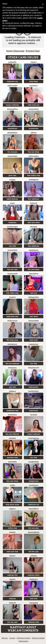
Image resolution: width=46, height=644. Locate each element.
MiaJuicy (12, 391)
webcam (12, 599)
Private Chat (33, 51)
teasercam (34, 411)
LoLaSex (34, 62)
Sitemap (5, 638)
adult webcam (12, 199)
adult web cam (12, 316)
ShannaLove (34, 274)
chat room (34, 340)
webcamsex (34, 387)
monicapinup (34, 438)
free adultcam (34, 199)
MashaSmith (12, 274)
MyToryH (12, 603)
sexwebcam (12, 128)
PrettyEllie (12, 62)
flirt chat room (12, 340)
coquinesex (34, 344)
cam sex (34, 293)
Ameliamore (12, 344)
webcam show (34, 575)
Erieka (12, 485)
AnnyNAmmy (34, 109)
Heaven (12, 579)
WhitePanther (34, 297)
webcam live (12, 575)
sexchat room (12, 458)
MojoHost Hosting (23, 638)
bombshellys (34, 391)
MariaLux (12, 438)
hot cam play (34, 528)
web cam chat (12, 552)
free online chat (34, 175)
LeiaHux (12, 556)
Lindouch (34, 203)
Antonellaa (12, 462)
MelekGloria (34, 180)
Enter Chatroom (15, 51)
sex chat (12, 246)
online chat (12, 528)
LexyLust (12, 297)
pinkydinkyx (12, 133)
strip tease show (12, 505)
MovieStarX (12, 415)
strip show (34, 81)
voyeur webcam (12, 105)
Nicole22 (34, 415)
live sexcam (12, 152)
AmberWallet (12, 86)
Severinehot (12, 250)
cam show (34, 316)
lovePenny (12, 368)
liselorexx (34, 579)
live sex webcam (12, 364)
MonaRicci (34, 86)
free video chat (12, 293)
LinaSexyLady (34, 321)
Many (12, 203)
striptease (12, 222)
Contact (12, 638)
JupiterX (12, 509)
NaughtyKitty (34, 462)
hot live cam (34, 552)
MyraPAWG (34, 603)
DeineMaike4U (34, 532)
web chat (34, 599)
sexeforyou (34, 485)
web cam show (34, 222)
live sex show (34, 152)
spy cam (12, 387)
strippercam (34, 481)
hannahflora (34, 509)
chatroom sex (12, 81)
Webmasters (24, 641)
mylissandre (34, 156)
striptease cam (12, 411)
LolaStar (12, 532)
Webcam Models (38, 638)
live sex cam (12, 269)
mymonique (12, 156)
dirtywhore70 (34, 368)
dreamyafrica (12, 109)
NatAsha (34, 556)
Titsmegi (34, 227)
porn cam (12, 175)
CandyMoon (34, 250)
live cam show (34, 269)
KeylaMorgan (12, 227)
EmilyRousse (12, 321)
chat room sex (34, 105)
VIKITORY (34, 133)
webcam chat (34, 622)
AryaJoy (12, 180)
